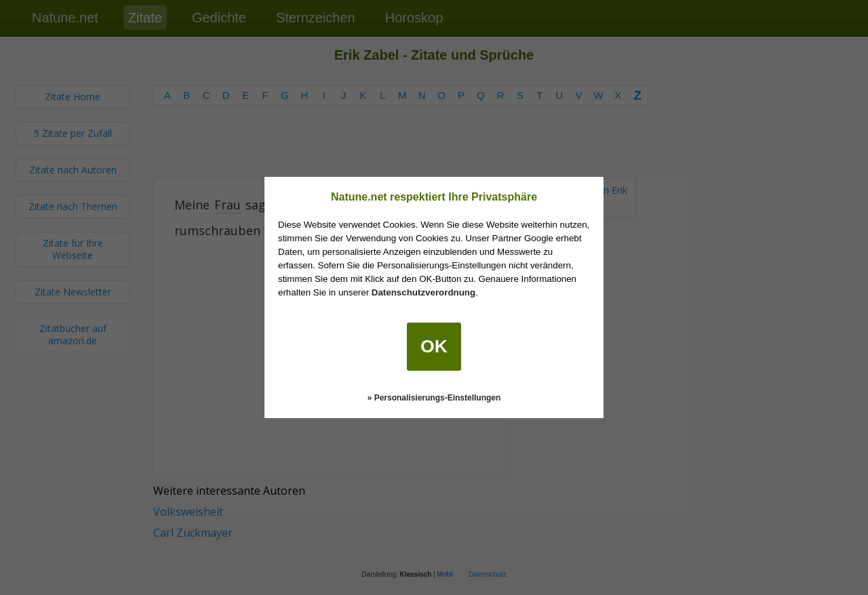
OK (434, 346)
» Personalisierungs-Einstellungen (434, 398)
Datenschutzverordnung (423, 292)
